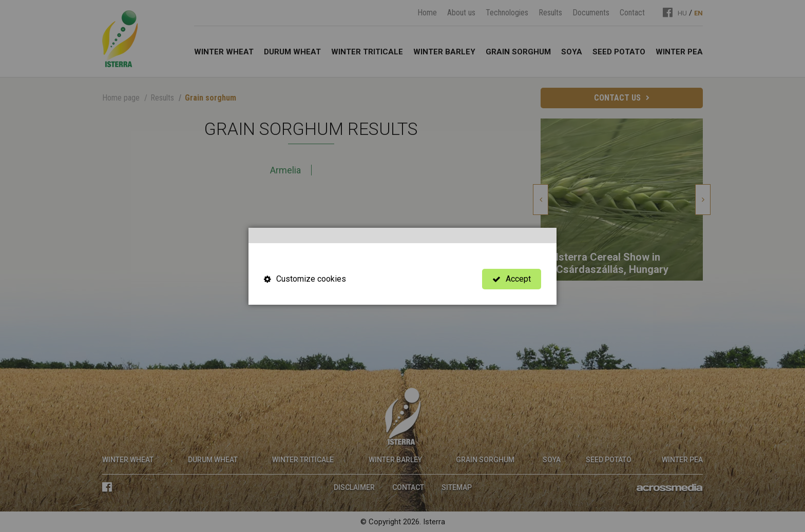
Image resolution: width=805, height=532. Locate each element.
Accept (512, 279)
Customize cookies (305, 279)
